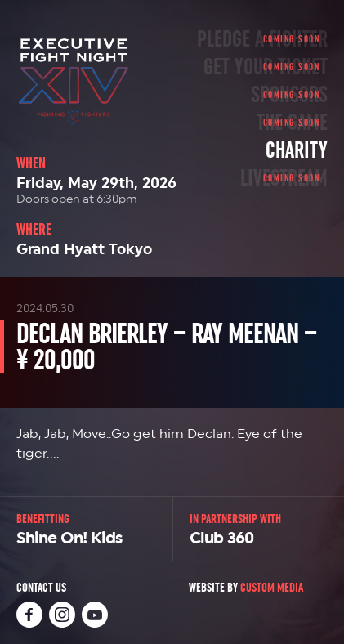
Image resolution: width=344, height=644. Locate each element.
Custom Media (272, 587)
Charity (297, 150)
